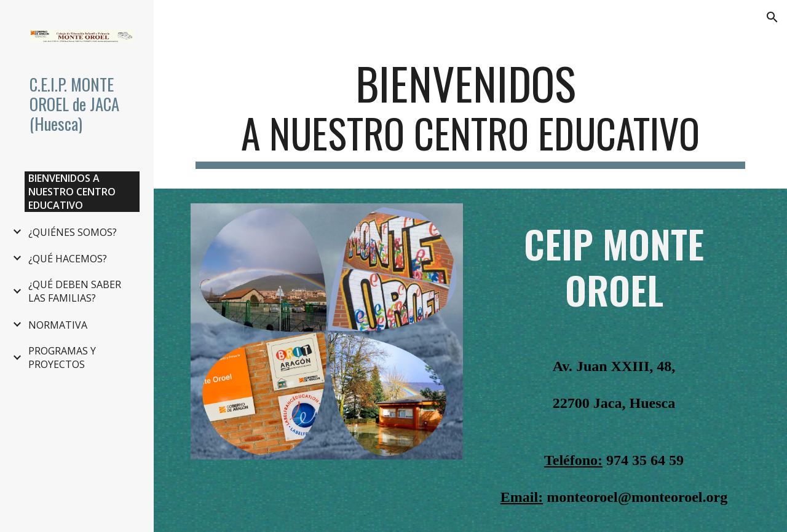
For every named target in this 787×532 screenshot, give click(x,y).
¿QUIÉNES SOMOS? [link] (73, 232)
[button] (772, 17)
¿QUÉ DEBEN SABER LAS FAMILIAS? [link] (75, 291)
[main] (471, 113)
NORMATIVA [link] (58, 325)
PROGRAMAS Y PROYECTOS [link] (62, 358)
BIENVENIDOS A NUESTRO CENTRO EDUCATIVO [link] (72, 192)
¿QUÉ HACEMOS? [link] (68, 259)
